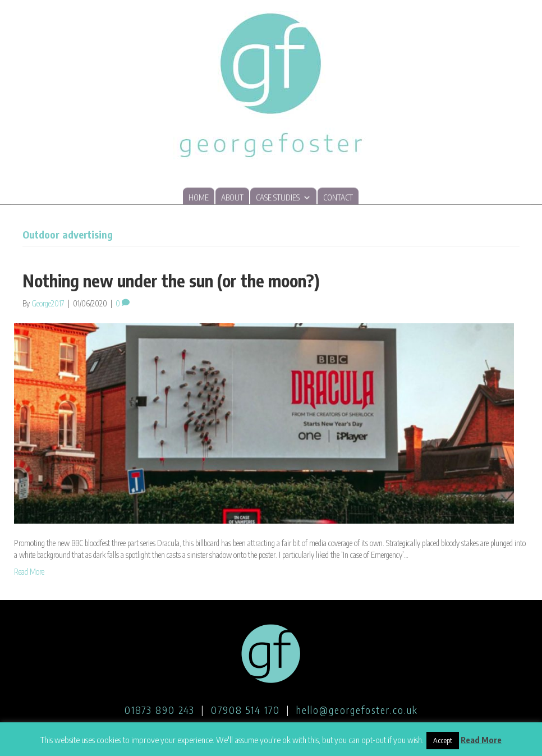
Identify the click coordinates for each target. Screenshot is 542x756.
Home (199, 198)
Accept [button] (443, 740)
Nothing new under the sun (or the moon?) (171, 281)
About (232, 198)
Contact (338, 198)
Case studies (283, 197)
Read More (29, 572)
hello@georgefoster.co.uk (357, 710)
